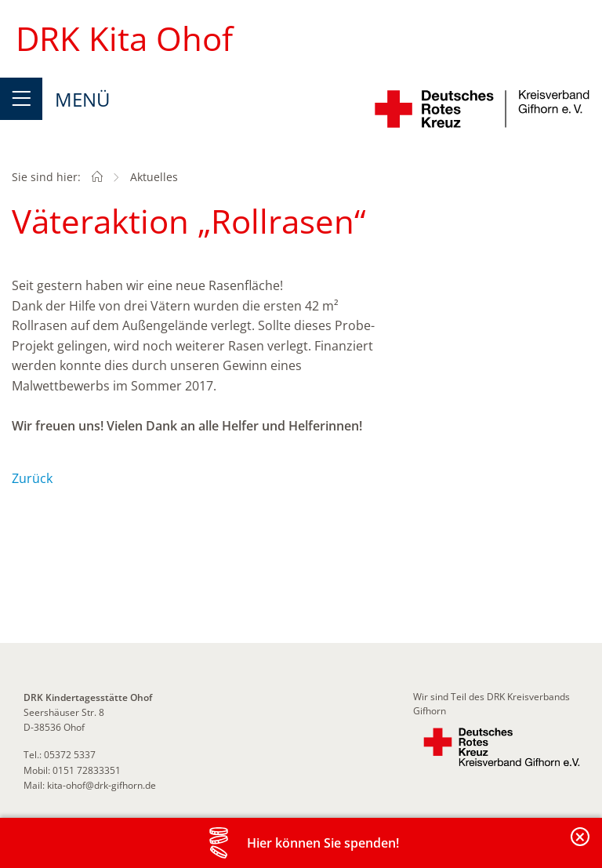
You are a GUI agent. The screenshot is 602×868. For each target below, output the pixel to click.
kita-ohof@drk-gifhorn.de (102, 785)
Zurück (32, 478)
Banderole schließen (581, 846)
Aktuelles (154, 177)
